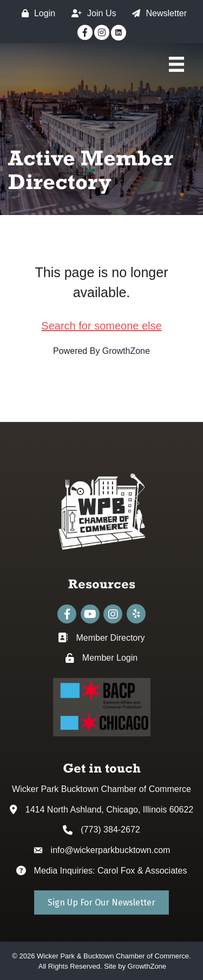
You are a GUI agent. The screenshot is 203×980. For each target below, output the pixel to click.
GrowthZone (126, 351)
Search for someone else (101, 326)
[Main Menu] (176, 64)
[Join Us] (91, 13)
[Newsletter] (157, 13)
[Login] (36, 13)
